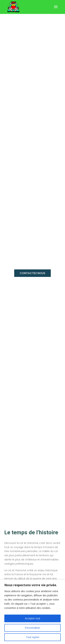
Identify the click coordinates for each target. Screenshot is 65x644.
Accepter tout (33, 618)
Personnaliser (33, 628)
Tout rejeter (33, 637)
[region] (32, 612)
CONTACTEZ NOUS (32, 273)
